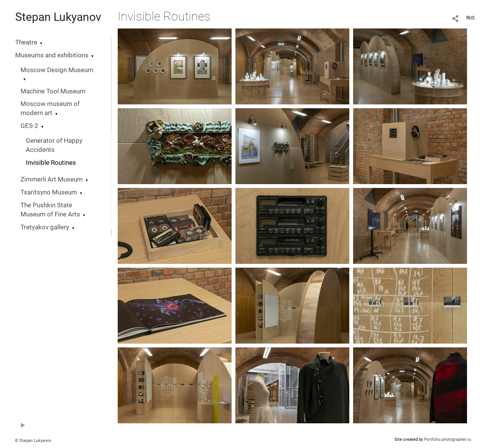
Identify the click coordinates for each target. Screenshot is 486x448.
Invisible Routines (51, 163)
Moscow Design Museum (57, 70)
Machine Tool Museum (53, 91)
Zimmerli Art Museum (52, 179)
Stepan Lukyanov (58, 17)
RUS (470, 18)
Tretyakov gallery (45, 227)
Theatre (26, 42)
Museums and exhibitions (52, 55)
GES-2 (29, 126)
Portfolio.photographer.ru (448, 439)
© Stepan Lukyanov (33, 441)
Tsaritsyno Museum (49, 192)
